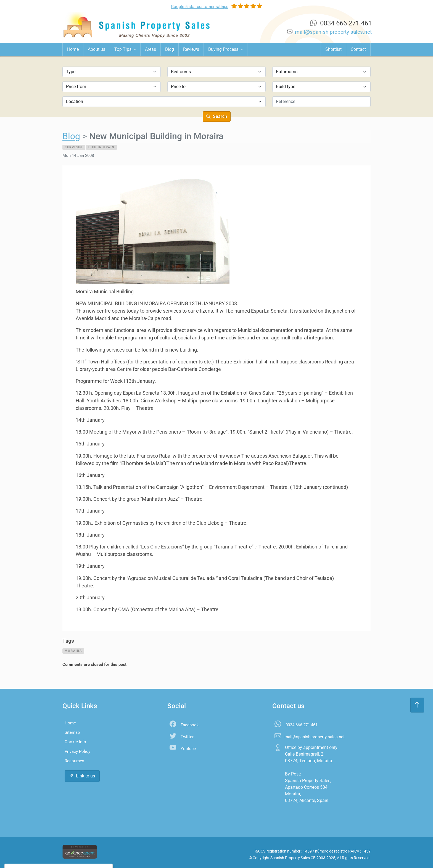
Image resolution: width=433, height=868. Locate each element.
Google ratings (200, 7)
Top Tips (123, 49)
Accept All (45, 853)
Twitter (187, 737)
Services (74, 147)
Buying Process (224, 49)
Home (73, 49)
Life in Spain (101, 147)
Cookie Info (75, 742)
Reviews (191, 49)
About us (97, 49)
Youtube (188, 749)
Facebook (190, 725)
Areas (151, 49)
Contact (358, 49)
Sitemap (72, 732)
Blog (170, 49)
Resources (74, 761)
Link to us (82, 776)
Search (217, 116)
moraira (73, 651)
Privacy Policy (77, 751)
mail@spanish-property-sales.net (333, 32)
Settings (74, 853)
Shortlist (333, 49)
